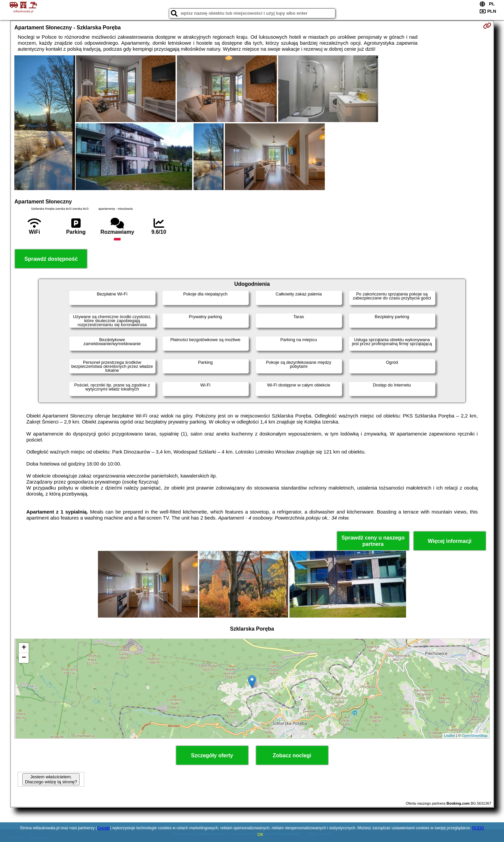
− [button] (24, 658)
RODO (478, 828)
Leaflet (450, 736)
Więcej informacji (450, 541)
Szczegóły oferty (212, 755)
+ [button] (24, 648)
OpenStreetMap (475, 736)
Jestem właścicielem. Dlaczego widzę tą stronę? (51, 779)
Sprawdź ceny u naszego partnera (373, 541)
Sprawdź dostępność (51, 259)
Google (103, 828)
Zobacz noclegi (292, 755)
